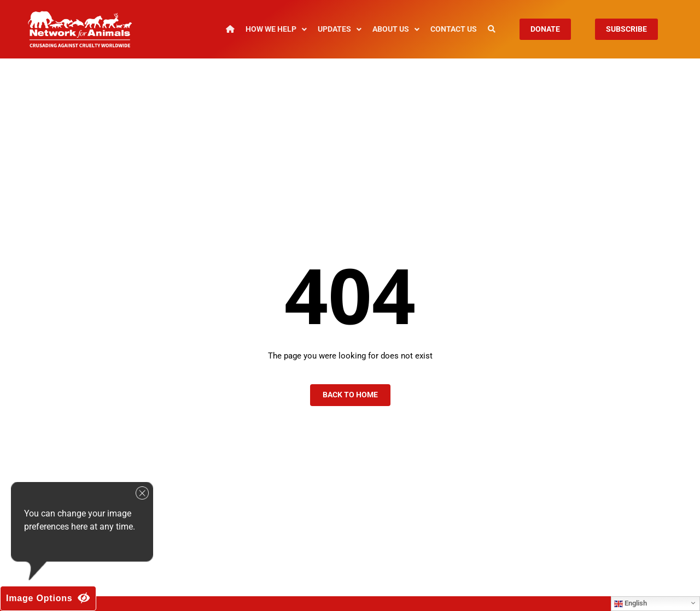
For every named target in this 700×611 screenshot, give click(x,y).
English (631, 603)
